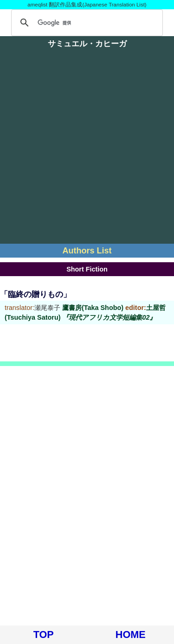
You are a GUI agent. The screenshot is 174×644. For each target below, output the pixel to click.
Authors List (87, 251)
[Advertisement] (87, 150)
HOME (131, 635)
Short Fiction (87, 269)
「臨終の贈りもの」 (35, 294)
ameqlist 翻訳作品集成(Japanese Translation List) (87, 5)
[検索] (86, 23)
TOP (44, 635)
